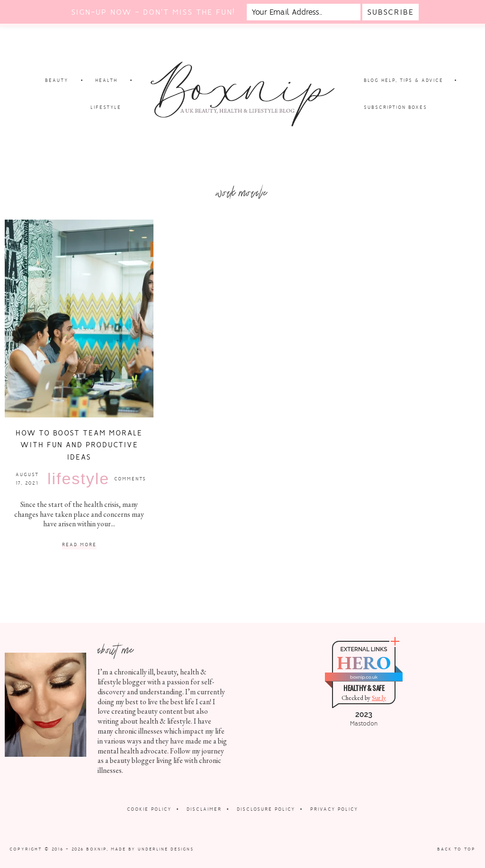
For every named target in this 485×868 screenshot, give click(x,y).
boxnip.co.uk (364, 677)
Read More (79, 545)
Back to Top (456, 849)
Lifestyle (78, 478)
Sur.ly (379, 698)
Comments (130, 479)
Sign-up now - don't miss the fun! (153, 12)
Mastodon (364, 724)
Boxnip (96, 849)
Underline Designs (166, 849)
